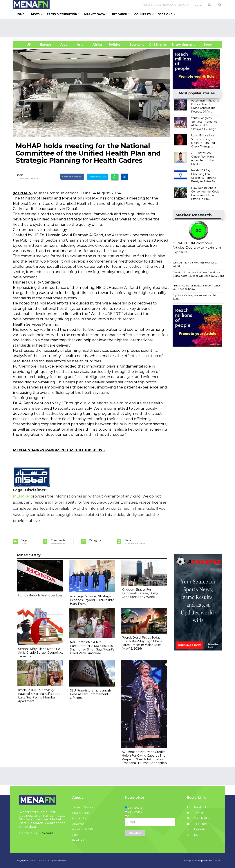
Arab (64, 45)
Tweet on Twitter (97, 177)
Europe (46, 45)
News (35, 14)
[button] (209, 5)
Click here (46, 833)
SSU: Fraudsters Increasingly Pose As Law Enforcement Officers (91, 694)
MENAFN (23, 193)
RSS (193, 835)
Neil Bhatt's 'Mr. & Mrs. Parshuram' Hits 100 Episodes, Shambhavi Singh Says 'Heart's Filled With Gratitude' (92, 648)
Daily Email (197, 824)
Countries (142, 14)
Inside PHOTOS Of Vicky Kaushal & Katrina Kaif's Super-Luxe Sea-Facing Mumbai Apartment (40, 696)
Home (20, 14)
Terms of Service (83, 807)
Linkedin (196, 829)
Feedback (78, 840)
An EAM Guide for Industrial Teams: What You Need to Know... (196, 287)
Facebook (197, 807)
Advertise (78, 824)
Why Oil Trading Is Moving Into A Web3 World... (195, 264)
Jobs (75, 835)
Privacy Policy (81, 813)
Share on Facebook (72, 177)
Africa (97, 45)
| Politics (114, 45)
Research (120, 14)
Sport (206, 45)
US (24, 45)
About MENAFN (83, 829)
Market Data (95, 14)
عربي (199, 5)
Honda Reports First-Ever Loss (40, 595)
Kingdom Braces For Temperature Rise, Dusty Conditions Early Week (140, 593)
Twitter (195, 813)
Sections (165, 14)
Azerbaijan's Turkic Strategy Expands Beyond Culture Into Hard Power (92, 600)
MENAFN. (42, 861)
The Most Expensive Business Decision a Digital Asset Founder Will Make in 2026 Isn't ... (198, 276)
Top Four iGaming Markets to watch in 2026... (195, 297)
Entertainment (178, 45)
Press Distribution (62, 14)
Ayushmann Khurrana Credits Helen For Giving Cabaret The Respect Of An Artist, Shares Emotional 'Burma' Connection (144, 757)
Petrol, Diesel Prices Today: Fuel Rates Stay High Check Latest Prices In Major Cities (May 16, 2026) (142, 643)
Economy (137, 45)
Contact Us (79, 818)
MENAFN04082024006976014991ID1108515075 (59, 450)
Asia (80, 45)
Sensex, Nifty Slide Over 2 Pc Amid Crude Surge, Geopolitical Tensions (41, 653)
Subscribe (135, 833)
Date (19, 175)
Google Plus (198, 818)
